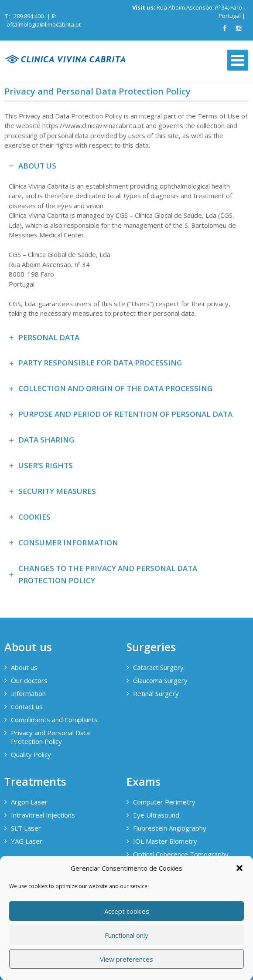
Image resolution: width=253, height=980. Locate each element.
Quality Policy (31, 754)
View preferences (126, 959)
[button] (239, 868)
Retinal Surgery (156, 693)
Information (28, 693)
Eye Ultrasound (156, 815)
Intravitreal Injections (43, 815)
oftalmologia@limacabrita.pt (44, 24)
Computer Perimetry (164, 802)
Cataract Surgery (158, 667)
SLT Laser (26, 828)
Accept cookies (127, 911)
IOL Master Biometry (165, 841)
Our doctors (29, 680)
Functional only (126, 935)
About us (24, 667)
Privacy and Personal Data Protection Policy (50, 737)
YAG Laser (27, 841)
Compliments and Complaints (54, 720)
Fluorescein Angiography (170, 828)
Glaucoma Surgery (160, 680)
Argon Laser (29, 802)
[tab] (126, 239)
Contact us (27, 706)
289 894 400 (29, 16)
